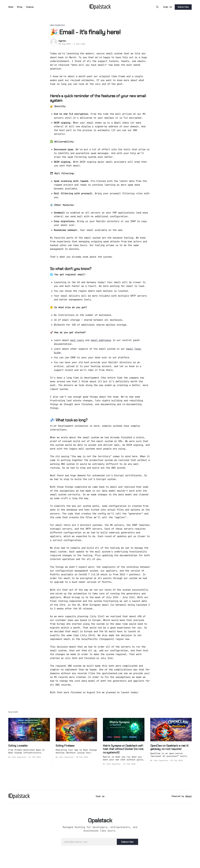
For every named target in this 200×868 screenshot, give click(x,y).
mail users (77, 340)
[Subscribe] (127, 842)
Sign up (100, 796)
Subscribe (183, 7)
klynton (62, 41)
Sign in (168, 7)
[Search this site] (157, 7)
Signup (30, 7)
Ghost (189, 796)
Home (11, 7)
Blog (20, 7)
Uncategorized (57, 25)
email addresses (101, 340)
